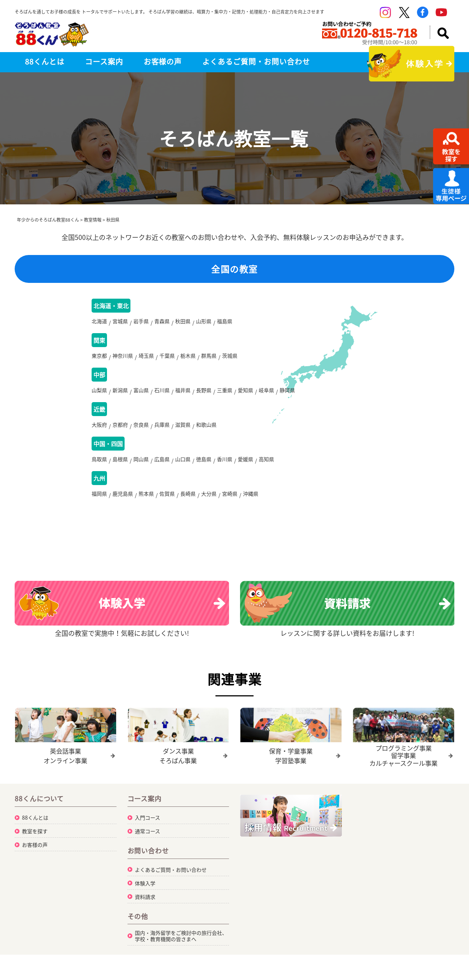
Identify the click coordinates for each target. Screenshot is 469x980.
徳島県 (204, 466)
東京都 (99, 358)
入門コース (147, 826)
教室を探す (35, 840)
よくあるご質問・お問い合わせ (256, 61)
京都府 (120, 430)
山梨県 (99, 394)
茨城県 (230, 358)
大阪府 (99, 430)
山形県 (204, 323)
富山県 (141, 394)
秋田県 (183, 323)
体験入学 (145, 892)
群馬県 (209, 358)
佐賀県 (167, 502)
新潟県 (120, 394)
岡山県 (141, 466)
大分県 (209, 502)
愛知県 (245, 394)
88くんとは (45, 61)
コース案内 (104, 61)
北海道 (99, 323)
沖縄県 (251, 502)
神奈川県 (123, 358)
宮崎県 (230, 502)
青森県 (162, 323)
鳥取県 (99, 466)
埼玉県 (146, 358)
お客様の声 (163, 61)
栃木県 (188, 358)
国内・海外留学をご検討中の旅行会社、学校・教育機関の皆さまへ (181, 945)
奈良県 (141, 430)
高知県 (266, 466)
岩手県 (141, 323)
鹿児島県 (123, 502)
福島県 (225, 323)
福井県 (183, 394)
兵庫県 (162, 430)
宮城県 (120, 323)
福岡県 (99, 502)
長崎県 (188, 502)
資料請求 (145, 906)
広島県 (162, 466)
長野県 (204, 394)
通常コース (147, 840)
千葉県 (167, 358)
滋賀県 (183, 430)
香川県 (225, 466)
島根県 (120, 466)
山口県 (183, 466)
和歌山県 (206, 430)
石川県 (162, 394)
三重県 (225, 394)
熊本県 (146, 502)
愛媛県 (245, 466)
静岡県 (287, 394)
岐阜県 (266, 394)
